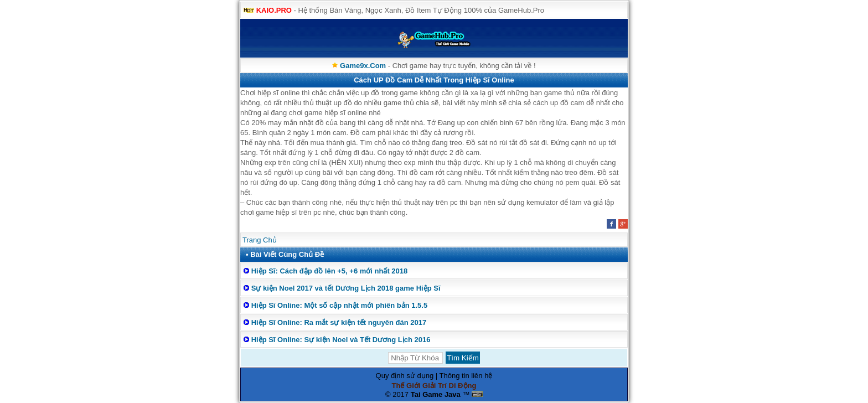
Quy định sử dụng (405, 376)
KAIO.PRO (274, 10)
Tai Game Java (436, 394)
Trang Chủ (260, 240)
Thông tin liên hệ (466, 376)
